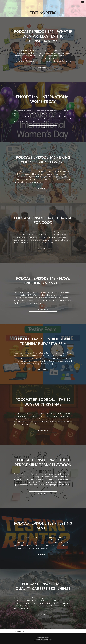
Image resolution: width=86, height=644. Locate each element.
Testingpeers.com (43, 637)
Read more (47, 68)
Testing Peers (43, 13)
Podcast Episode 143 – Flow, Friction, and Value (43, 280)
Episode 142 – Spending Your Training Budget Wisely (43, 341)
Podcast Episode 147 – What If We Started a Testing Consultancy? (43, 36)
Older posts (18, 631)
